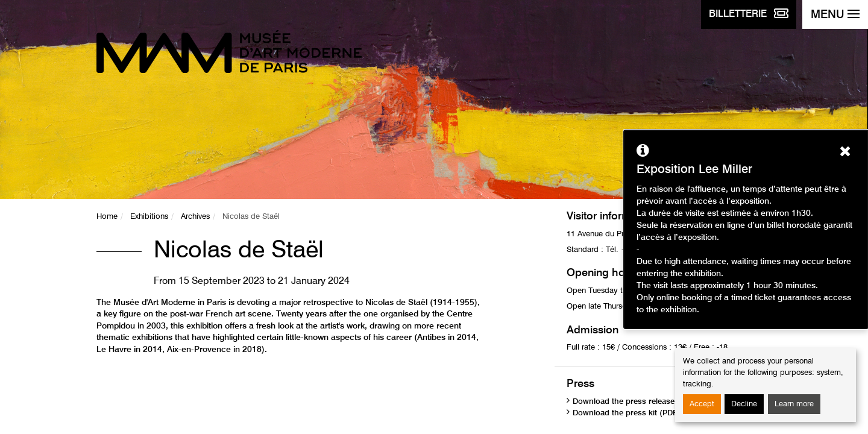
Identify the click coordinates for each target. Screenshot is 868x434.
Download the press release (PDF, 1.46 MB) (653, 402)
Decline (744, 404)
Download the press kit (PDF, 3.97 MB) (644, 413)
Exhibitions (149, 217)
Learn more (794, 404)
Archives (195, 217)
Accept (702, 404)
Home (107, 217)
